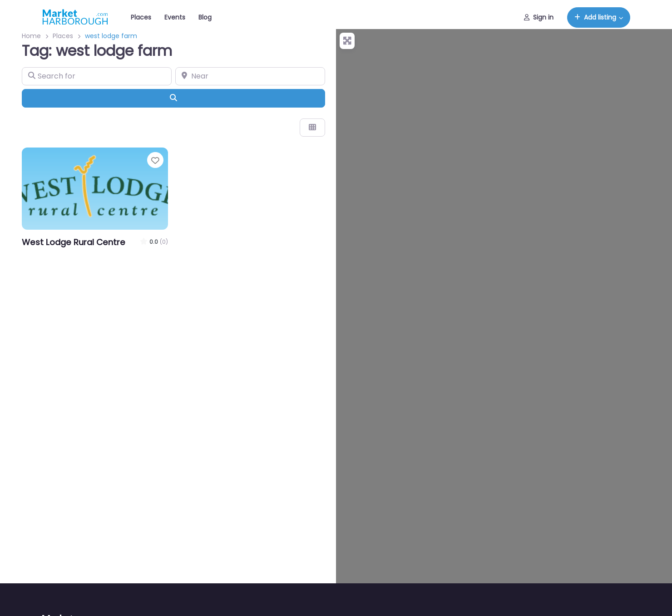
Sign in (539, 17)
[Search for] (97, 76)
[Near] (250, 76)
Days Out (41, 254)
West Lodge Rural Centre (74, 242)
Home (31, 36)
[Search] (173, 98)
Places (141, 17)
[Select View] (312, 128)
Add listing (595, 17)
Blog (205, 17)
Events (175, 17)
